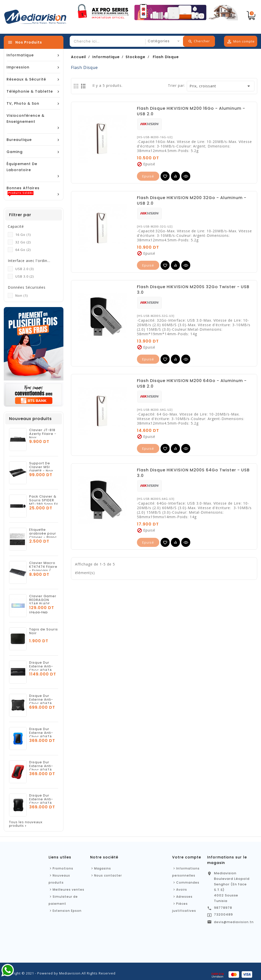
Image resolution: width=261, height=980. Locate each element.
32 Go (23, 242)
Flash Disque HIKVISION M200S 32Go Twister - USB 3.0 (193, 290)
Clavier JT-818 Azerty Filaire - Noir (43, 434)
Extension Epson (67, 911)
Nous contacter (108, 875)
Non (22, 295)
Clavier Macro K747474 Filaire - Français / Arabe (43, 569)
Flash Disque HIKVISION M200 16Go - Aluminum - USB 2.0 (191, 111)
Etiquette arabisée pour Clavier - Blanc (43, 533)
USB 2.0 (25, 269)
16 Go (23, 235)
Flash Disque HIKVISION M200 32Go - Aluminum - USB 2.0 (192, 201)
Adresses (184, 897)
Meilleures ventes (68, 890)
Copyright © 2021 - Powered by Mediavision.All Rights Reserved (60, 973)
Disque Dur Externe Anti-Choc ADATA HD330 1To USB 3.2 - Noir (43, 803)
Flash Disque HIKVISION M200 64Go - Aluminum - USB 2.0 (192, 384)
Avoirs (182, 890)
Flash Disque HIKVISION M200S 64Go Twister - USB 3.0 (193, 473)
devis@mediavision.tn (234, 922)
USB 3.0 (25, 276)
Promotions (63, 868)
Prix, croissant (221, 86)
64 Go (23, 250)
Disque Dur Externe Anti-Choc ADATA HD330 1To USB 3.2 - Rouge (43, 770)
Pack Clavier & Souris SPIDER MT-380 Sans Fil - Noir (44, 502)
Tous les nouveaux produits (26, 824)
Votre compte (187, 857)
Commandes (188, 882)
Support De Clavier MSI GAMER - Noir (41, 467)
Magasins (103, 868)
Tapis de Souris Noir (44, 631)
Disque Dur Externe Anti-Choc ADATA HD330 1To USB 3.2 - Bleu (43, 737)
